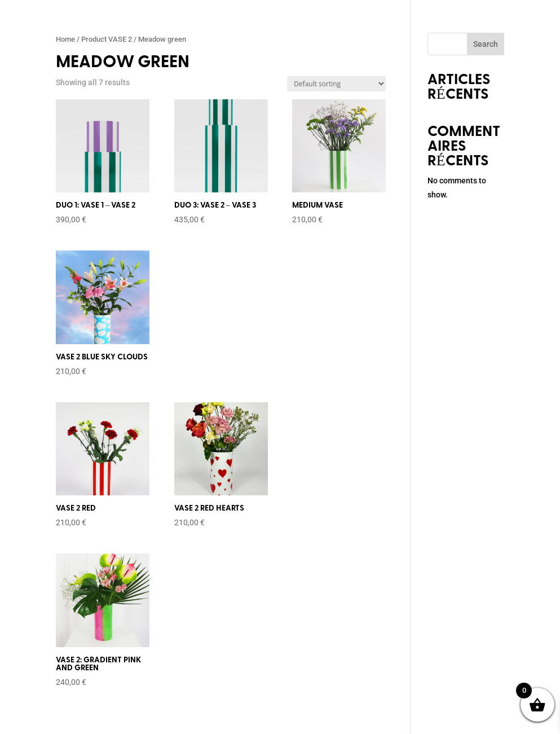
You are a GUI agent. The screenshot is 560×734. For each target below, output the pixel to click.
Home (65, 39)
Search (486, 44)
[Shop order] (336, 84)
